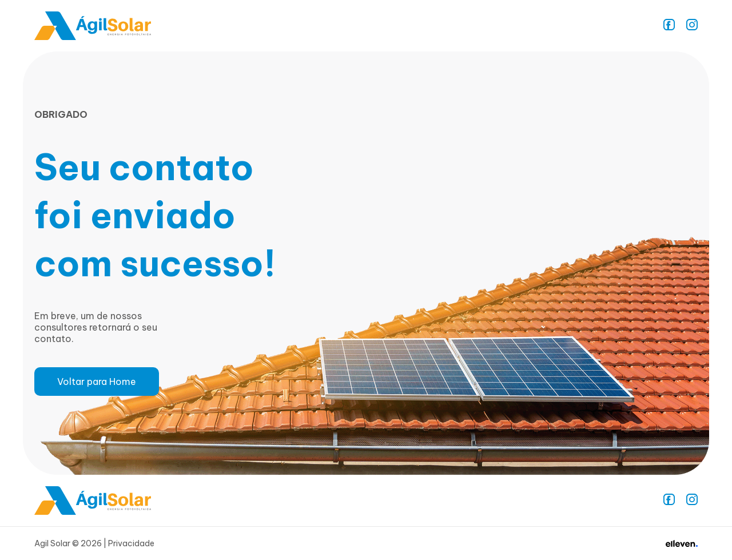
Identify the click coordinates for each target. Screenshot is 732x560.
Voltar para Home (97, 382)
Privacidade (131, 543)
